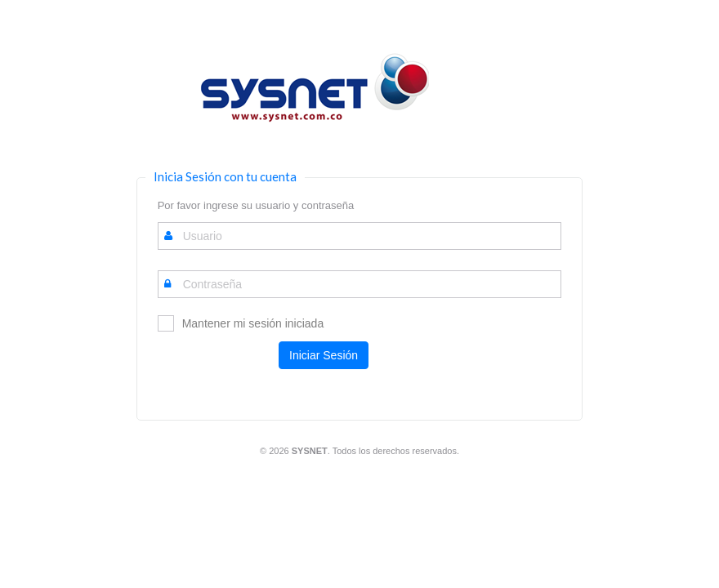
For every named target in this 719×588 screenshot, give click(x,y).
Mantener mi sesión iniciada (253, 323)
